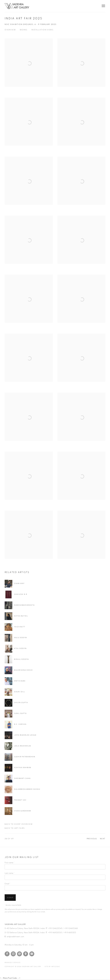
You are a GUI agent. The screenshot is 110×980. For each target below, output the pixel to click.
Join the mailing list (32, 954)
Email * (8, 884)
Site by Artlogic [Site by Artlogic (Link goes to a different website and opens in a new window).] (52, 967)
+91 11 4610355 (70, 933)
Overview (10, 30)
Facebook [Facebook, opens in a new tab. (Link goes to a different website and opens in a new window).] (7, 954)
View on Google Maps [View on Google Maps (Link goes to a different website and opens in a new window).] (26, 954)
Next (103, 839)
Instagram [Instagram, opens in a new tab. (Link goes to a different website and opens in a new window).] (13, 954)
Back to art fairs (15, 828)
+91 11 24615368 (71, 928)
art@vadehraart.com (15, 937)
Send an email (19, 954)
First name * (10, 863)
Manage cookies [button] (13, 963)
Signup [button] (10, 898)
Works (24, 30)
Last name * (10, 873)
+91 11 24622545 (55, 928)
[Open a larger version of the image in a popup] (29, 70)
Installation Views (42, 30)
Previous (92, 839)
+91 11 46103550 (55, 933)
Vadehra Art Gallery (17, 6)
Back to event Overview (19, 824)
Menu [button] (103, 6)
